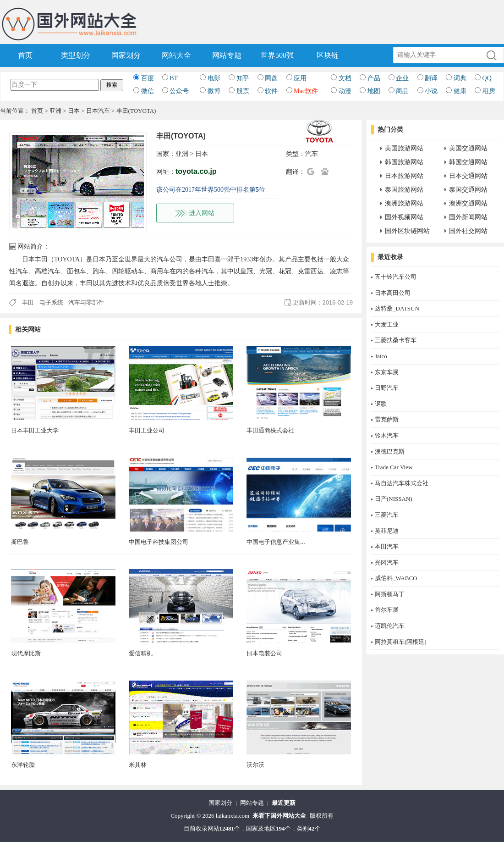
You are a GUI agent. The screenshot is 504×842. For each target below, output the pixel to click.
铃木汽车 (387, 435)
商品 (402, 91)
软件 (271, 91)
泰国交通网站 (468, 190)
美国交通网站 (468, 148)
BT (174, 78)
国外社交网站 (468, 231)
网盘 (271, 78)
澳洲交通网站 (468, 203)
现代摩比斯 (26, 653)
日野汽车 (387, 388)
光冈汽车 (387, 562)
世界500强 (277, 55)
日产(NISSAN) (394, 499)
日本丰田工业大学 (35, 430)
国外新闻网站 (468, 217)
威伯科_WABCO (396, 578)
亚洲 (55, 111)
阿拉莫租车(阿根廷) (401, 642)
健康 (460, 91)
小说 (431, 91)
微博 (214, 91)
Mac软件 (306, 91)
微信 (148, 91)
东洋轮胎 (23, 765)
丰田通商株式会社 (270, 430)
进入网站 (202, 213)
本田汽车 (387, 546)
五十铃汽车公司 (396, 277)
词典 (460, 78)
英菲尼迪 (387, 531)
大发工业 (387, 324)
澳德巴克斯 (390, 451)
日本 (74, 111)
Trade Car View (394, 467)
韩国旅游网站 (404, 162)
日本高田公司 (393, 293)
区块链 (328, 55)
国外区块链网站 (407, 231)
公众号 (179, 91)
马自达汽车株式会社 (402, 483)
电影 (214, 78)
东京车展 (387, 372)
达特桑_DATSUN (397, 308)
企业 (402, 78)
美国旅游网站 (404, 148)
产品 (374, 78)
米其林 (138, 765)
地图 (374, 91)
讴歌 (381, 404)
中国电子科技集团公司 (159, 542)
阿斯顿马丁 (390, 594)
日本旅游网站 (404, 176)
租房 (489, 91)
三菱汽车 (387, 515)
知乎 (243, 78)
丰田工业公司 (147, 430)
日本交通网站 (468, 176)
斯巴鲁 (20, 542)
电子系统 (51, 302)
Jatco (381, 356)
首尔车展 (387, 610)
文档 (345, 78)
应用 (300, 78)
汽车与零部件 (86, 302)
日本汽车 (98, 111)
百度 (148, 78)
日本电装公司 (264, 653)
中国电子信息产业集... (276, 542)
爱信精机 (141, 653)
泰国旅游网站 (404, 190)
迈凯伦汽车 (390, 626)
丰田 (28, 302)
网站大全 (176, 55)
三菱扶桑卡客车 (396, 340)
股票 (243, 91)
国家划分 (126, 55)
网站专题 (227, 55)
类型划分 (76, 55)
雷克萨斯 (387, 419)
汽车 (312, 154)
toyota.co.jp (196, 171)
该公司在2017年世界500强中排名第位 (211, 190)
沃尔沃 (255, 765)
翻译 (431, 78)
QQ (487, 78)
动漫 (345, 91)
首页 (25, 55)
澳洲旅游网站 (404, 203)
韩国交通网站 (468, 162)
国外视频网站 (404, 217)
